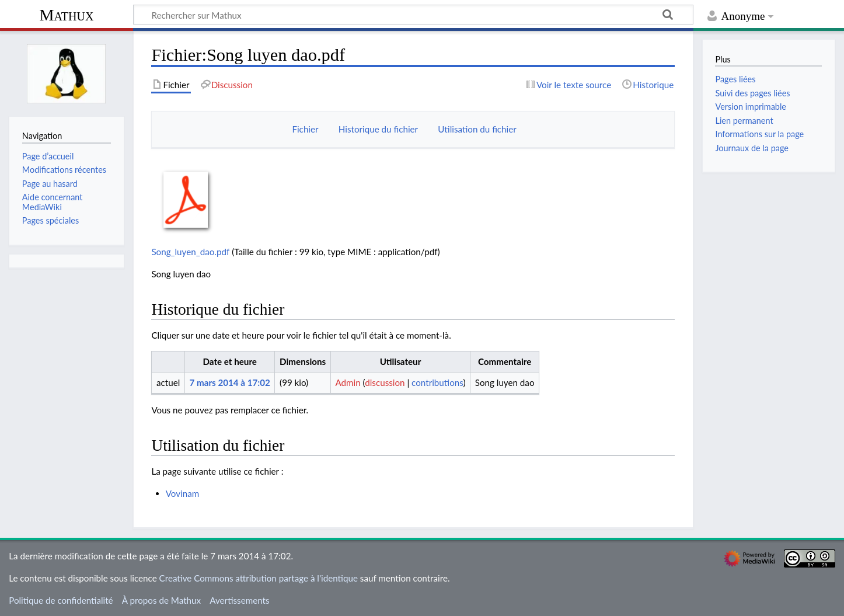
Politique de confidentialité (61, 600)
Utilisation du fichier (477, 129)
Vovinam (183, 493)
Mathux (67, 15)
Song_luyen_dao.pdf (190, 252)
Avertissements (239, 600)
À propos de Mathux (161, 600)
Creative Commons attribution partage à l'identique (259, 578)
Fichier (305, 129)
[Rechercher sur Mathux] (413, 15)
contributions (437, 382)
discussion (385, 382)
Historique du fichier (378, 129)
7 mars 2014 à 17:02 (229, 382)
